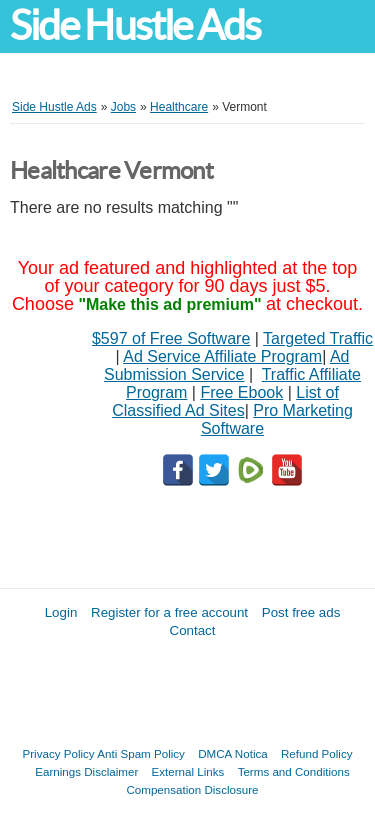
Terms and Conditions (294, 771)
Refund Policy (317, 753)
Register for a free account (169, 612)
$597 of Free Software (171, 338)
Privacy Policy (59, 753)
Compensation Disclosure (192, 789)
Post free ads (301, 612)
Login (61, 612)
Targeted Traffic (318, 338)
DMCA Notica (233, 753)
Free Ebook (241, 392)
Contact (193, 630)
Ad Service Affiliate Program (222, 356)
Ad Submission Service (226, 365)
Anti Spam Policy (141, 753)
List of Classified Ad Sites (225, 401)
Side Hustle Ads (135, 25)
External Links (188, 771)
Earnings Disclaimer (86, 771)
